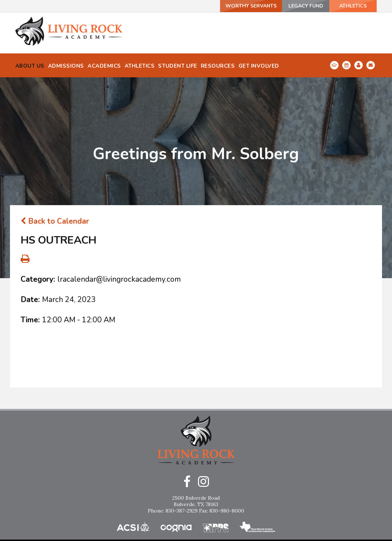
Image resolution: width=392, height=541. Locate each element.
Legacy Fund (306, 6)
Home (196, 517)
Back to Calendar (55, 188)
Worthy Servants (251, 6)
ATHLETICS (353, 6)
